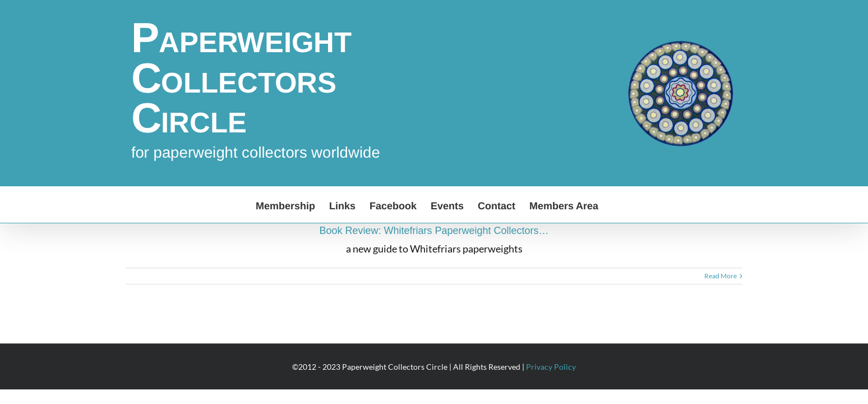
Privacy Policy (551, 367)
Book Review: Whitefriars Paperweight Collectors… (434, 231)
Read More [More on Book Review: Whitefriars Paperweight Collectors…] (721, 276)
